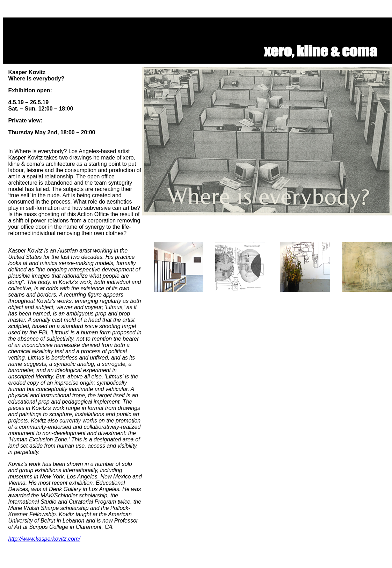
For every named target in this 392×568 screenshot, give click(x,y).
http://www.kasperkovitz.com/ (44, 539)
